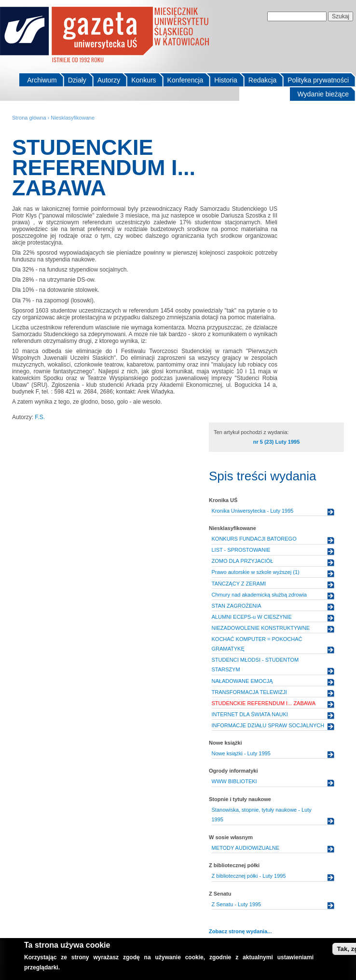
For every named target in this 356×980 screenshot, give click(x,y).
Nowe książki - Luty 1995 (241, 753)
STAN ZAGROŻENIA (237, 606)
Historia (226, 80)
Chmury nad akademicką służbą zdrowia (259, 595)
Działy (77, 80)
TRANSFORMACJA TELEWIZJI (249, 692)
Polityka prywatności (318, 80)
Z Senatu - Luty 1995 (237, 904)
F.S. (40, 417)
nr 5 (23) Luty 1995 (277, 442)
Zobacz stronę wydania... (240, 931)
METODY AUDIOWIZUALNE (246, 848)
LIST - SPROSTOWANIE (241, 550)
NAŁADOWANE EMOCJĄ (242, 681)
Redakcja (262, 80)
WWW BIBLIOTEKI (234, 781)
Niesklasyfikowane (73, 118)
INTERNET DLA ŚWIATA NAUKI (250, 714)
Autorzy (109, 80)
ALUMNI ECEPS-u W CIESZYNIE (252, 617)
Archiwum (42, 80)
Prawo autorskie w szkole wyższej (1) (256, 572)
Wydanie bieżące (323, 94)
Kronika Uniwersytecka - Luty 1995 (253, 511)
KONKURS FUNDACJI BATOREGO (254, 539)
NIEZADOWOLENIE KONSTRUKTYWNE (261, 628)
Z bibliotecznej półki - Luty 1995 (249, 876)
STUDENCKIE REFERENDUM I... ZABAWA (264, 703)
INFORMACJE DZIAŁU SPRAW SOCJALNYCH (268, 725)
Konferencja (185, 80)
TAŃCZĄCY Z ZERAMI (239, 584)
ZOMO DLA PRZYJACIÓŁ (243, 561)
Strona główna (29, 118)
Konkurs (144, 80)
